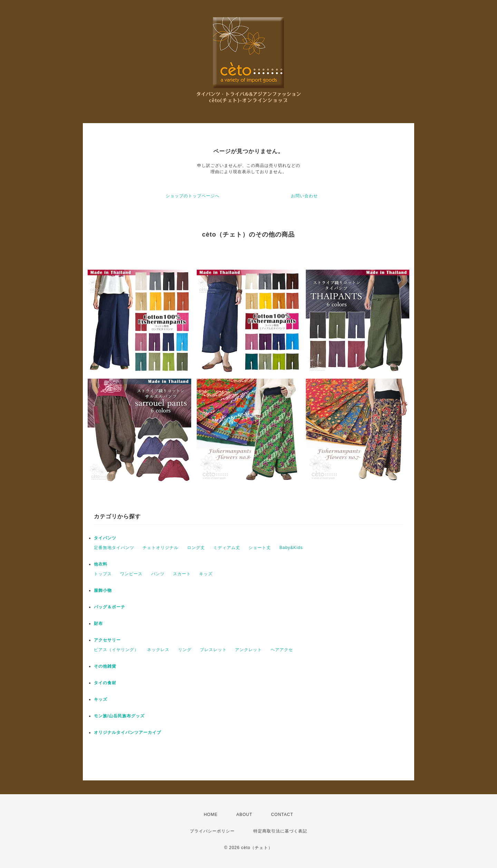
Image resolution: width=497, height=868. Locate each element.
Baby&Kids (291, 548)
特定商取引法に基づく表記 (280, 831)
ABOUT (244, 815)
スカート (182, 574)
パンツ (158, 574)
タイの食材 (105, 683)
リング (185, 650)
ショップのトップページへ (193, 196)
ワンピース (131, 574)
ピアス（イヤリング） (116, 650)
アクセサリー (107, 640)
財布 (98, 623)
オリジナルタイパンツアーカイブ (128, 732)
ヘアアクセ (282, 650)
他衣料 (101, 564)
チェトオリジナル (160, 548)
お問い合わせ (304, 196)
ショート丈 (260, 548)
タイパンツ (105, 538)
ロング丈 (196, 548)
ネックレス (158, 650)
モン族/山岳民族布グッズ (119, 716)
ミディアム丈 (227, 548)
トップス (103, 574)
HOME (211, 815)
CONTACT (282, 815)
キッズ (206, 574)
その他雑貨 (105, 666)
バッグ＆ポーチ (110, 607)
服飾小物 (103, 590)
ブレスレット (213, 650)
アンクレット (248, 650)
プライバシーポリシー (212, 831)
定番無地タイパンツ (114, 548)
